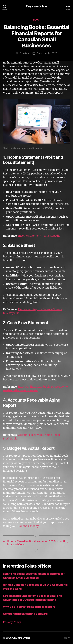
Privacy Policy (12, 622)
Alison (26, 53)
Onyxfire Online (36, 6)
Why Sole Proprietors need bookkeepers (29, 607)
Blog (36, 20)
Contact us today (28, 526)
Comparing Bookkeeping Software (25, 614)
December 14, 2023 (47, 53)
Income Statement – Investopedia (39, 236)
